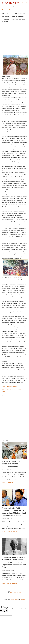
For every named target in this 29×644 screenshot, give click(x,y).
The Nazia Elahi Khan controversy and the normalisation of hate (11, 464)
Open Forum (12, 10)
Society (19, 389)
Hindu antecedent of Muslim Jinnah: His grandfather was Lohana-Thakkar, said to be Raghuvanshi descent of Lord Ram (14, 562)
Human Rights (6, 389)
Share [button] (4, 391)
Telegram (23, 600)
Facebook (16, 600)
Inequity (14, 389)
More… (21, 10)
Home (3, 10)
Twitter (12, 600)
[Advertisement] (14, 39)
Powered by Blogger (15, 592)
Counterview (11, 3)
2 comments (10, 483)
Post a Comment (12, 532)
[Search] (23, 3)
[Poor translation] (6, 611)
